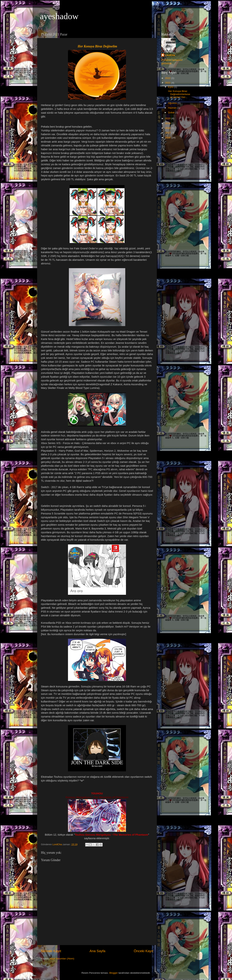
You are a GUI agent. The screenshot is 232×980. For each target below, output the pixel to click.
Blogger (114, 973)
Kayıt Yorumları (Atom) (62, 959)
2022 (168, 78)
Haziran (173, 108)
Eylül (171, 87)
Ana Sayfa (97, 951)
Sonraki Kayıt (51, 951)
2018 (168, 128)
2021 (168, 83)
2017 (168, 133)
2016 (168, 138)
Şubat (172, 112)
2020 (168, 118)
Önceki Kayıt (143, 951)
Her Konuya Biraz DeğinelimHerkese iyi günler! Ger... (179, 94)
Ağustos (173, 103)
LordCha (170, 55)
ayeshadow (59, 16)
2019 (168, 123)
